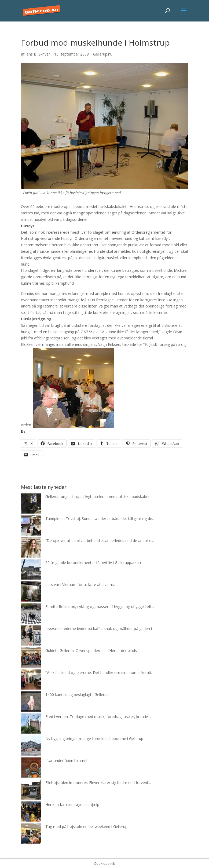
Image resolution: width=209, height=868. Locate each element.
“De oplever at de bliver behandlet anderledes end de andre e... (100, 541)
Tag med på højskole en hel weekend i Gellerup (86, 827)
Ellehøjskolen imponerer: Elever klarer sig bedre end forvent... (98, 783)
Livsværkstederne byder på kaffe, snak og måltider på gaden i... (100, 629)
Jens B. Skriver (38, 54)
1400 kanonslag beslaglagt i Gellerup (77, 695)
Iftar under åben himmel (66, 761)
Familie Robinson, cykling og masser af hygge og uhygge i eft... (100, 607)
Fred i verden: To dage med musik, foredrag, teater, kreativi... (98, 717)
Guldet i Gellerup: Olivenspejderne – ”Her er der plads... (92, 651)
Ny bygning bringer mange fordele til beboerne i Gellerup (94, 739)
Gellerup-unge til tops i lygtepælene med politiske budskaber (98, 497)
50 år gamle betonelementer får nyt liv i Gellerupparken (93, 563)
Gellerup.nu (103, 54)
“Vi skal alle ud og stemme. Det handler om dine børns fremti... (99, 673)
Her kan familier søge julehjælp (72, 805)
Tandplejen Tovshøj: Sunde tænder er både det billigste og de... (100, 519)
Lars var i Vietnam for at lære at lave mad (81, 585)
